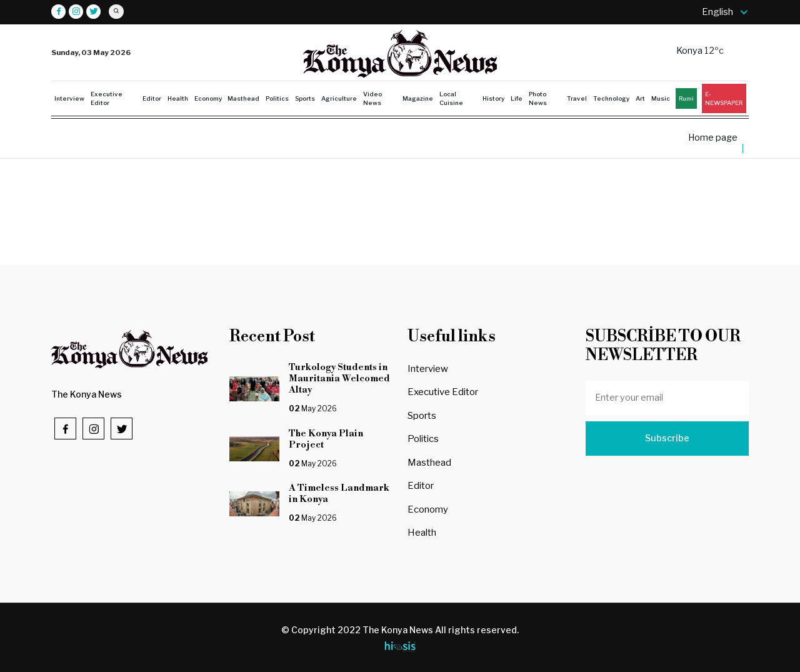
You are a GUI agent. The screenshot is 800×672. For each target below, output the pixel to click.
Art (640, 98)
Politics (277, 98)
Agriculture (339, 98)
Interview (69, 98)
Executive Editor (107, 98)
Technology (611, 98)
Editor (152, 98)
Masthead (243, 98)
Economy (208, 98)
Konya (690, 51)
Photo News (538, 98)
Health (178, 98)
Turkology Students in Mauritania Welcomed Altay (339, 379)
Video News (372, 98)
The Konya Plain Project (331, 439)
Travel (577, 98)
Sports (305, 98)
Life (517, 98)
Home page (713, 138)
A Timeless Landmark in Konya (339, 494)
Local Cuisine (451, 98)
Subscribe (667, 438)
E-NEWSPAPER (724, 98)
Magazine (418, 98)
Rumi (686, 98)
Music (661, 98)
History (493, 98)
